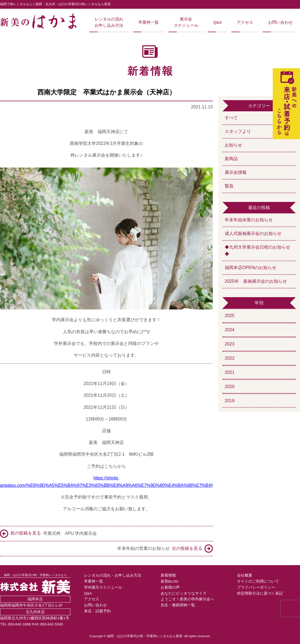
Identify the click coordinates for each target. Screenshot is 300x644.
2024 (230, 330)
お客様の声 (170, 587)
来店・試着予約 (97, 611)
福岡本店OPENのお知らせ (250, 268)
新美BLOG (170, 581)
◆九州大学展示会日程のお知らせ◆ (257, 251)
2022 (230, 358)
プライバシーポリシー (256, 587)
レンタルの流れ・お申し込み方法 (113, 575)
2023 (230, 344)
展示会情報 (236, 172)
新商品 (231, 159)
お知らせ (233, 145)
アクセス (245, 22)
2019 (230, 401)
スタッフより (238, 131)
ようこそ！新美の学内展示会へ (187, 599)
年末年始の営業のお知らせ (165, 549)
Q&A (217, 22)
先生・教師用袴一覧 (178, 605)
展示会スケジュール (186, 22)
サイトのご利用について (258, 581)
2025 (230, 316)
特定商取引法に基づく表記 (260, 593)
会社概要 (245, 575)
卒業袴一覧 (148, 22)
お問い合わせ (280, 22)
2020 (230, 387)
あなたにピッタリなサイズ (184, 593)
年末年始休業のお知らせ (249, 220)
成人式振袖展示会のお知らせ (253, 233)
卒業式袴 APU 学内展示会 (48, 534)
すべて (231, 118)
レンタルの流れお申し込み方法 (109, 22)
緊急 (229, 186)
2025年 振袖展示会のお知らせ (256, 281)
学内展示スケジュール (103, 587)
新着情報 (168, 575)
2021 (230, 372)
